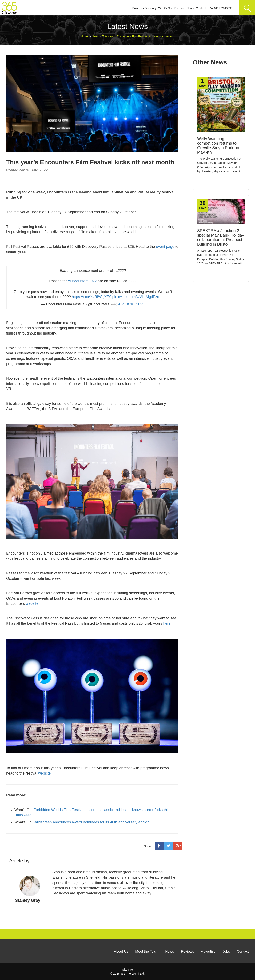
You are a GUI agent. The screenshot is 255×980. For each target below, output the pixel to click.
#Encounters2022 (82, 281)
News (190, 8)
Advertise (208, 951)
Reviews (179, 8)
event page (165, 247)
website (32, 603)
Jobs (226, 951)
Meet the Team (147, 951)
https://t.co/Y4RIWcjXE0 (91, 297)
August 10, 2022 (131, 304)
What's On (165, 8)
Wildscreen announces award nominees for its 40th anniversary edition (91, 822)
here (167, 623)
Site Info (128, 970)
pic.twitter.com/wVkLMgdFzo (136, 297)
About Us (121, 951)
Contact (201, 8)
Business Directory (144, 8)
